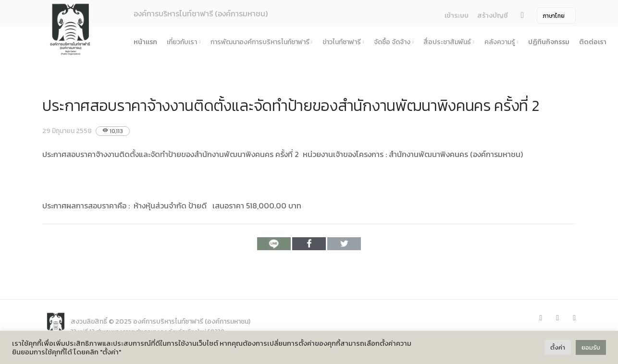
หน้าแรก (145, 42)
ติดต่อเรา (593, 42)
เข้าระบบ (457, 16)
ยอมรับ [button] (591, 347)
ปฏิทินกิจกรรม (549, 42)
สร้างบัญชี (493, 16)
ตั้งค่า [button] (558, 347)
